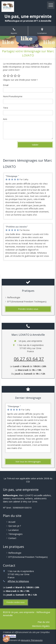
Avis (5, 119)
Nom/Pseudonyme (13, 96)
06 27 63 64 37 (29, 359)
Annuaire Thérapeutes (32, 640)
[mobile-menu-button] (51, 5)
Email (6, 85)
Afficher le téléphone (18, 581)
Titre (6, 108)
